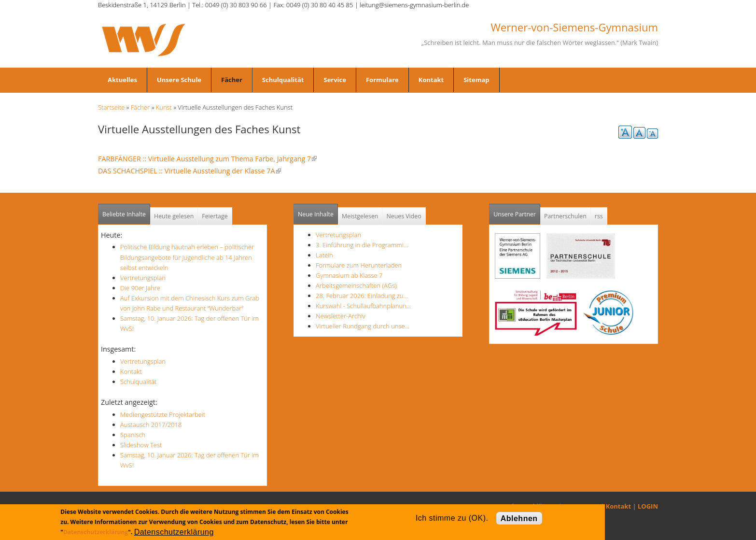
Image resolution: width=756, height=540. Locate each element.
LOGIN (648, 506)
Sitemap (476, 80)
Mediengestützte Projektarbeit (163, 414)
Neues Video (404, 216)
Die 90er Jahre (140, 288)
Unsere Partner (517, 211)
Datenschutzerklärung (96, 532)
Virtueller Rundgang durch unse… (363, 326)
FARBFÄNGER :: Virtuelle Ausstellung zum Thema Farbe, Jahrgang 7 (207, 159)
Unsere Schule (179, 80)
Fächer (232, 80)
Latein (324, 255)
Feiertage (215, 216)
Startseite (111, 107)
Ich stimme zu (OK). (452, 518)
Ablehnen (519, 519)
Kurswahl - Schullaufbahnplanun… (363, 306)
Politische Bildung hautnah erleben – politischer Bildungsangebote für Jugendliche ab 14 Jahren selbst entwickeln (187, 257)
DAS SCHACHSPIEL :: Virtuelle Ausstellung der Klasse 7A (189, 171)
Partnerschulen (565, 216)
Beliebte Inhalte (124, 214)
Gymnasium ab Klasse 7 (349, 275)
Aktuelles (122, 80)
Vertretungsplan (143, 278)
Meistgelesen (360, 216)
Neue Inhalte (316, 214)
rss (599, 216)
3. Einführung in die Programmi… (362, 245)
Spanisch (133, 435)
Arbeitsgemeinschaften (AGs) (356, 285)
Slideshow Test (141, 445)
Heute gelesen (174, 216)
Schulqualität (283, 80)
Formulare (382, 80)
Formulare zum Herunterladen (359, 265)
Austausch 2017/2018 (151, 425)
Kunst (164, 107)
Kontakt (431, 80)
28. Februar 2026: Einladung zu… (362, 296)
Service (335, 80)
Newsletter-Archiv (341, 316)
